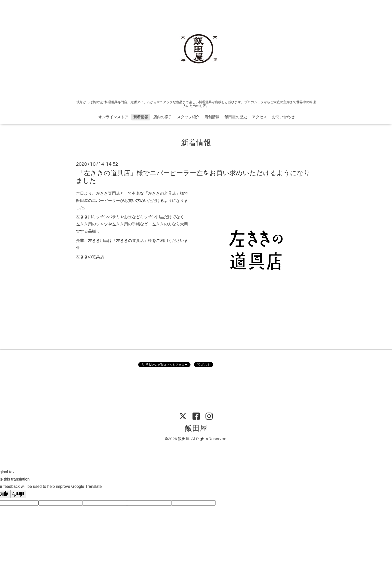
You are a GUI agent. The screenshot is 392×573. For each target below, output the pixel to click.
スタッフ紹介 (188, 117)
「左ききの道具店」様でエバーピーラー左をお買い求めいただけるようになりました (193, 177)
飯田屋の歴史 (236, 117)
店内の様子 (163, 117)
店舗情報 (212, 117)
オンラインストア (113, 117)
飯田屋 (196, 428)
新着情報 (141, 117)
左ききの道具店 (90, 257)
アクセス (259, 117)
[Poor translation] (18, 494)
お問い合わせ (283, 117)
